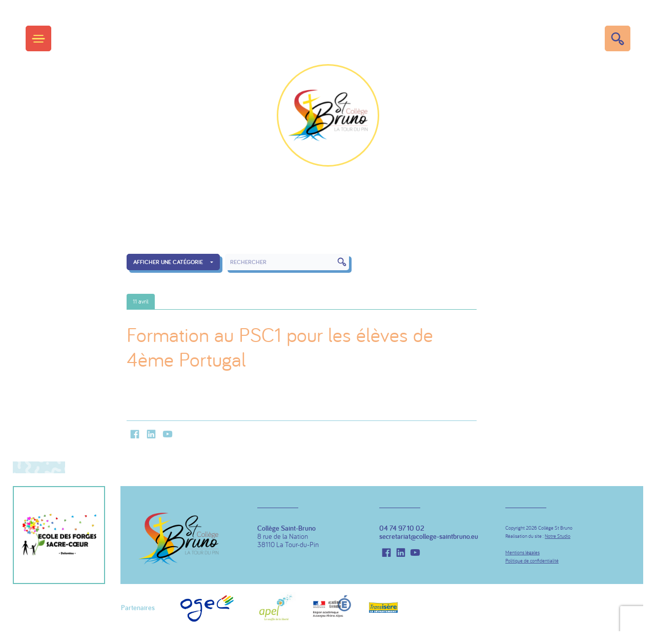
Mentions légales (522, 552)
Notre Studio (558, 536)
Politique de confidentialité (532, 561)
